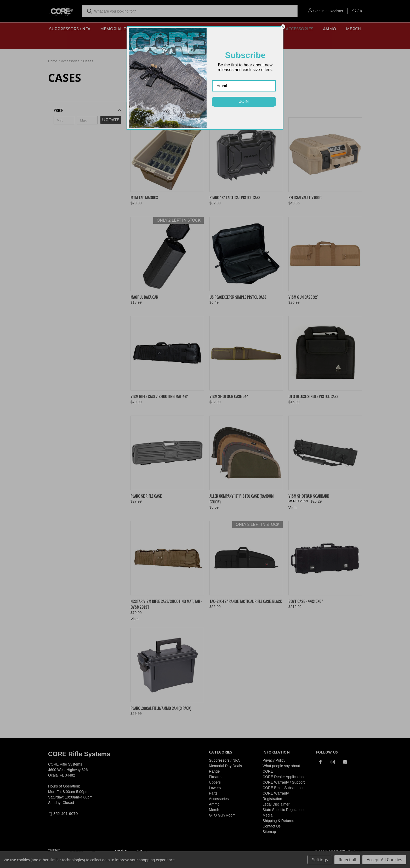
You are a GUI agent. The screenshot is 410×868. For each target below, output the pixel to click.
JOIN (244, 102)
